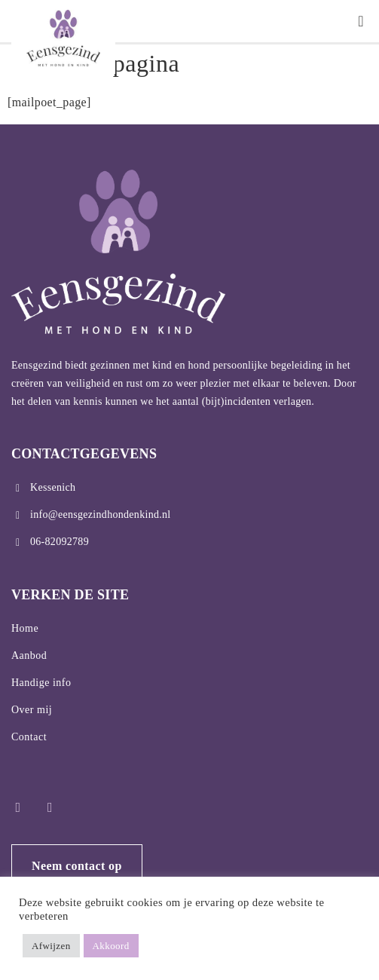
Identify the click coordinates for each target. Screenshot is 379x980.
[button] (361, 21)
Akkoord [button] (111, 946)
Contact (29, 737)
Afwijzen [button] (51, 946)
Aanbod (29, 655)
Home (25, 628)
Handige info (41, 683)
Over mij (32, 710)
